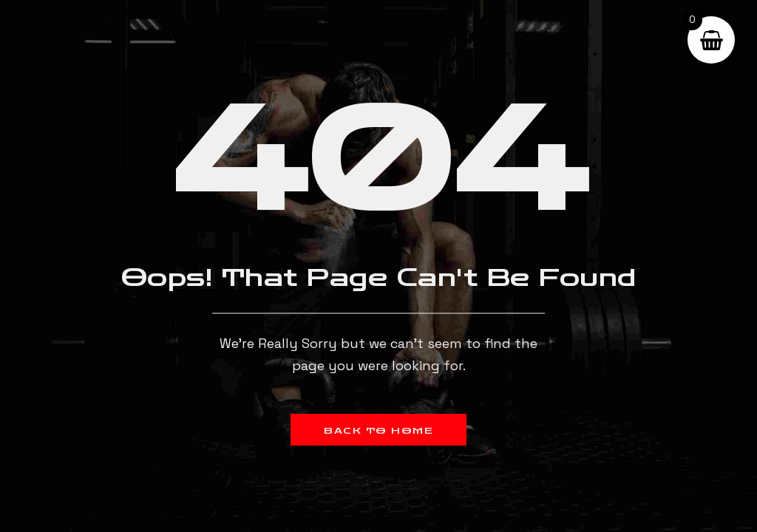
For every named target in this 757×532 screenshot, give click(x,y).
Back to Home (378, 431)
